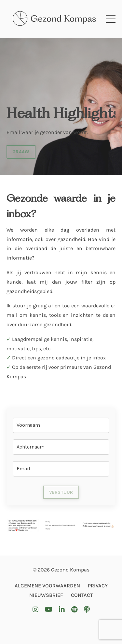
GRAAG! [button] (21, 152)
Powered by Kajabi (61, 627)
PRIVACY (98, 586)
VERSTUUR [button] (61, 492)
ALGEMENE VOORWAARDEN (47, 586)
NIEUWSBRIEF (46, 595)
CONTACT (82, 595)
